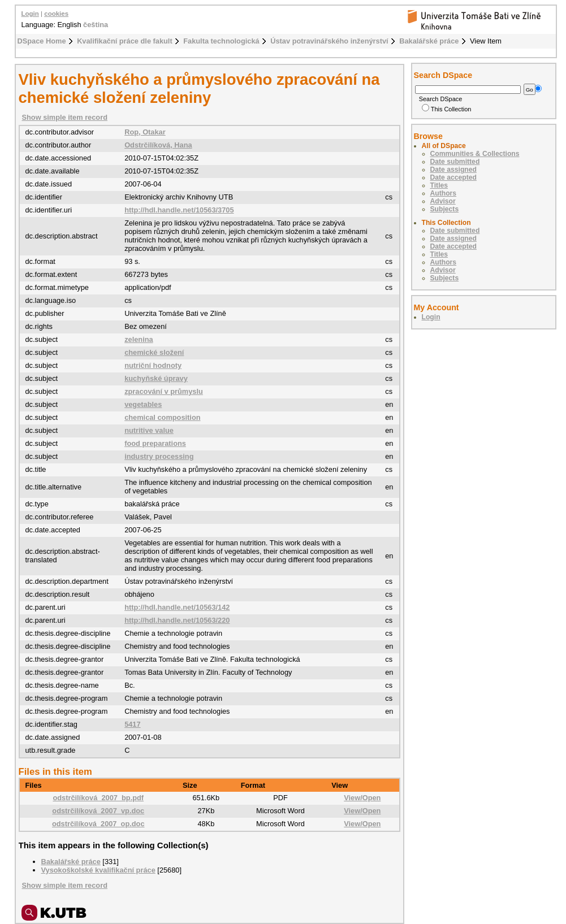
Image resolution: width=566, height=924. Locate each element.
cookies (56, 14)
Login (30, 14)
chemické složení (154, 352)
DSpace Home (42, 41)
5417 (132, 724)
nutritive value (149, 430)
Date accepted (453, 177)
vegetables (143, 404)
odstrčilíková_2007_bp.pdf (98, 798)
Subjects (445, 209)
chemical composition (162, 417)
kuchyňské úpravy (156, 378)
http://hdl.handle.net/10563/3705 (179, 210)
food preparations (155, 443)
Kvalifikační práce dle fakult (125, 41)
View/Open (362, 798)
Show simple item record (65, 117)
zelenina (139, 339)
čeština (96, 25)
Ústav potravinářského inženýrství (329, 41)
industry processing (159, 456)
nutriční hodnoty (153, 365)
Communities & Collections (475, 154)
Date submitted (455, 162)
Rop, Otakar (145, 132)
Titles (439, 185)
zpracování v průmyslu (164, 391)
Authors (444, 193)
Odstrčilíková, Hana (158, 145)
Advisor (443, 201)
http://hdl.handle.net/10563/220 (177, 620)
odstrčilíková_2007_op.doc (98, 824)
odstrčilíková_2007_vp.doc (98, 811)
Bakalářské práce (429, 41)
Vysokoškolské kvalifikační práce (98, 870)
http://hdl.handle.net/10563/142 (177, 607)
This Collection (447, 109)
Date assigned (453, 170)
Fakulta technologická (221, 41)
